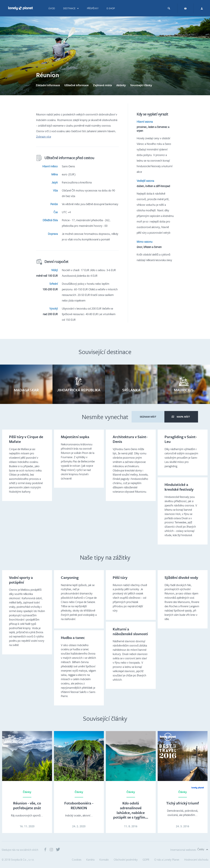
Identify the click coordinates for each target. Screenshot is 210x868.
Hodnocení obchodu (196, 860)
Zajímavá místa (102, 85)
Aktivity (121, 85)
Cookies (77, 860)
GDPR (146, 860)
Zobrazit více (44, 137)
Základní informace (48, 85)
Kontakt (104, 860)
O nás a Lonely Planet (167, 860)
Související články (141, 85)
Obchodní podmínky (126, 860)
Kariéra (90, 860)
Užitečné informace (76, 85)
